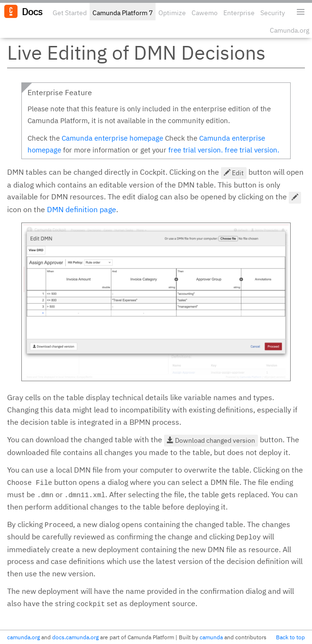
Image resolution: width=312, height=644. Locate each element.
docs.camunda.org (75, 637)
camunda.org (23, 637)
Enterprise (239, 13)
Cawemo (205, 13)
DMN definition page (82, 209)
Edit (234, 173)
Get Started (70, 13)
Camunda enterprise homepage (112, 138)
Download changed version (211, 440)
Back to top (290, 637)
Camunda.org (289, 30)
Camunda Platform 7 (123, 13)
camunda (211, 637)
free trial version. (196, 150)
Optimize (172, 13)
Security (273, 13)
